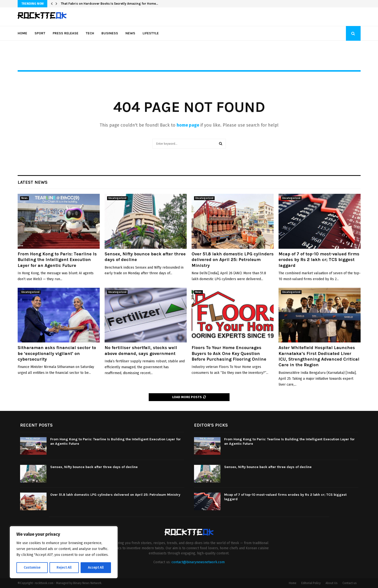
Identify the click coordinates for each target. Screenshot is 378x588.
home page (188, 125)
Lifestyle (151, 33)
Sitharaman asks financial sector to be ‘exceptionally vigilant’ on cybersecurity (57, 353)
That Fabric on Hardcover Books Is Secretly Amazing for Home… (109, 4)
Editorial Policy (311, 583)
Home (22, 33)
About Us (332, 583)
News (130, 33)
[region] (64, 552)
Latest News (33, 182)
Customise (32, 568)
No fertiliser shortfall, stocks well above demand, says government (141, 350)
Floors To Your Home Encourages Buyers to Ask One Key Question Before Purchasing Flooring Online (229, 353)
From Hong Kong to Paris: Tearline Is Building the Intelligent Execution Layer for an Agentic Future (57, 260)
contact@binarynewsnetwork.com (198, 562)
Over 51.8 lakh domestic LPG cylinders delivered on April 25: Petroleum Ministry (233, 260)
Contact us (350, 583)
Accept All (96, 568)
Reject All (64, 568)
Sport (40, 33)
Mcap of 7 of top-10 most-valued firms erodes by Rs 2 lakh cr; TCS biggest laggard (319, 260)
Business (110, 33)
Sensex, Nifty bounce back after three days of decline (94, 467)
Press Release (66, 33)
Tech (90, 33)
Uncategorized (117, 198)
